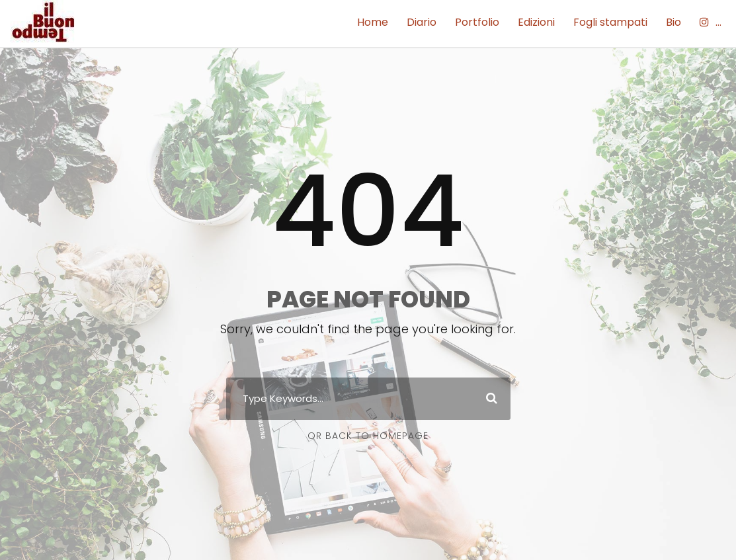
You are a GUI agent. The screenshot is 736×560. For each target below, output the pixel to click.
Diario (422, 22)
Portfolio (477, 22)
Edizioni (536, 22)
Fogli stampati (610, 22)
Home (373, 22)
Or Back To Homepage (368, 436)
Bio (674, 22)
